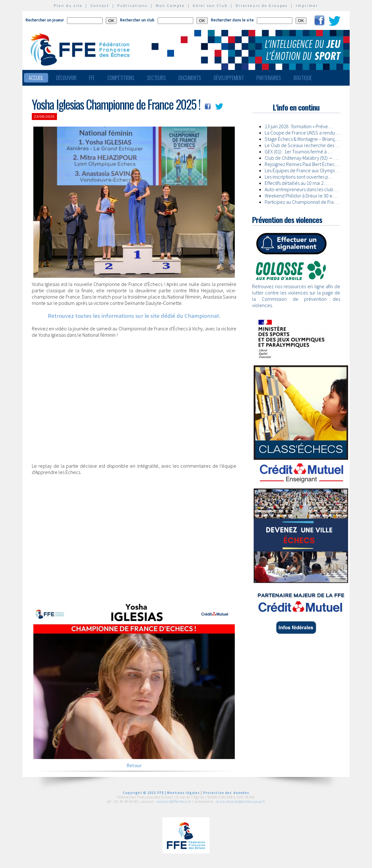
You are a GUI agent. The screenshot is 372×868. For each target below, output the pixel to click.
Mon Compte (170, 6)
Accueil (36, 78)
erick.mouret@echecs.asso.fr (241, 802)
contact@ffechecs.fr (174, 802)
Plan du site (68, 6)
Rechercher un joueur (45, 20)
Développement (229, 78)
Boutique (303, 78)
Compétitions (121, 78)
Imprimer (307, 6)
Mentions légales (183, 793)
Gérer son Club (210, 6)
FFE (92, 78)
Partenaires (269, 78)
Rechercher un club (137, 20)
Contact (100, 6)
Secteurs (156, 78)
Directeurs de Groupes (262, 6)
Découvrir (66, 78)
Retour (134, 765)
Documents (190, 78)
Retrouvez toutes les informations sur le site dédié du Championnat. (134, 316)
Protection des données (226, 793)
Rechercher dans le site (232, 20)
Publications (132, 6)
